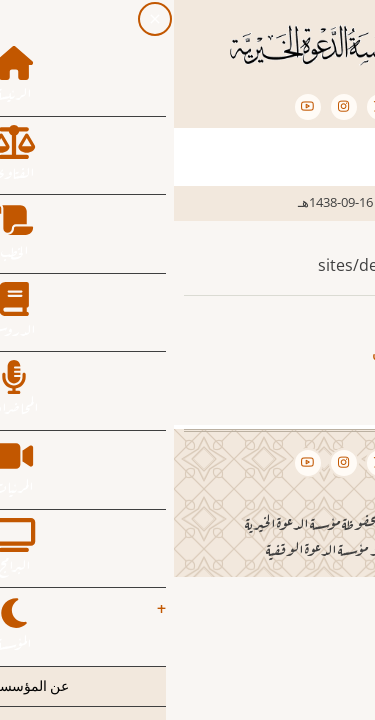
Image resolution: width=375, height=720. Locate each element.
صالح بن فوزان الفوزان (273, 352)
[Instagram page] (170, 107)
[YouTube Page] (134, 107)
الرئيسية (329, 202)
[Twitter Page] (206, 107)
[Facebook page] (242, 107)
